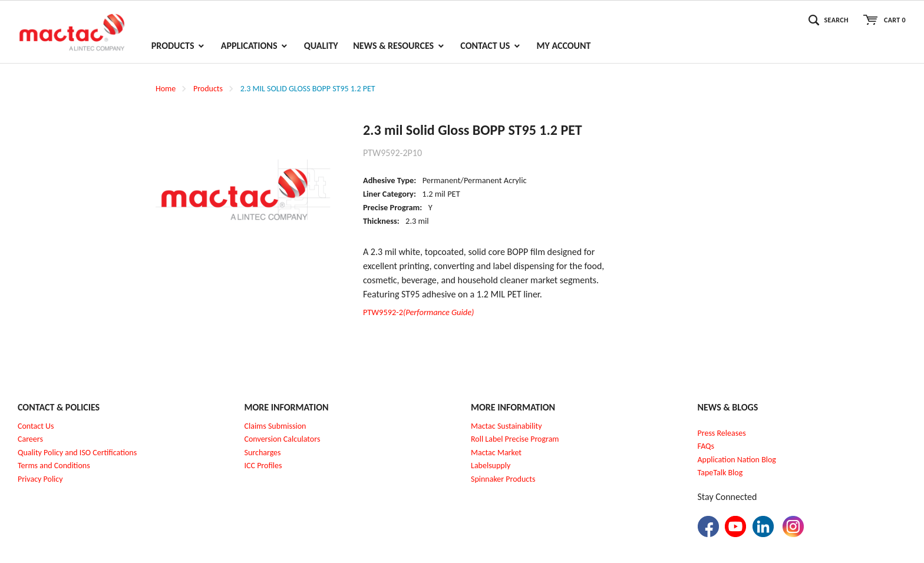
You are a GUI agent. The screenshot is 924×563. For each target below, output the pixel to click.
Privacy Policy (40, 479)
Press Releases (722, 433)
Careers (30, 439)
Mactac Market (496, 453)
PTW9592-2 (419, 312)
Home (166, 89)
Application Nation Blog (737, 460)
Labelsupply (491, 466)
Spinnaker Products (503, 479)
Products (208, 89)
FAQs (706, 446)
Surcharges (263, 453)
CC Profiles (264, 466)
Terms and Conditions (54, 466)
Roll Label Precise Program (515, 439)
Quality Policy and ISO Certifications (77, 453)
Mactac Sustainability (506, 426)
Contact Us (36, 426)
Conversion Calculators (283, 439)
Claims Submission (275, 426)
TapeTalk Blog (720, 473)
